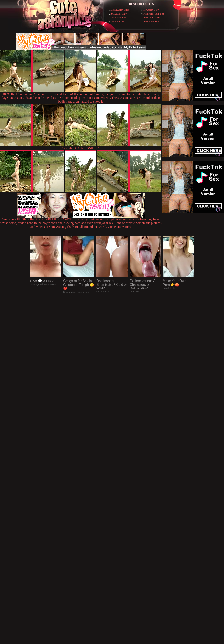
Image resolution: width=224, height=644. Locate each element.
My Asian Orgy (151, 10)
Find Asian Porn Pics (154, 14)
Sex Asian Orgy (119, 14)
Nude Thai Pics (119, 18)
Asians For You (151, 22)
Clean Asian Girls (120, 10)
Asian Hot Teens (152, 18)
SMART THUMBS (119, 559)
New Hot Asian (119, 22)
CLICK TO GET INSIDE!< (81, 148)
